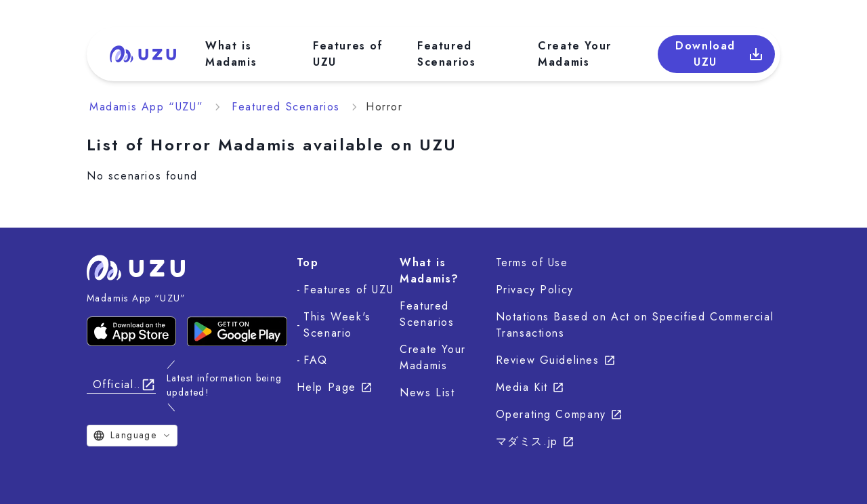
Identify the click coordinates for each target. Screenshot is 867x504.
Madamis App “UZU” (146, 107)
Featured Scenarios (446, 54)
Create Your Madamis (575, 54)
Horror (384, 107)
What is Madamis (231, 54)
